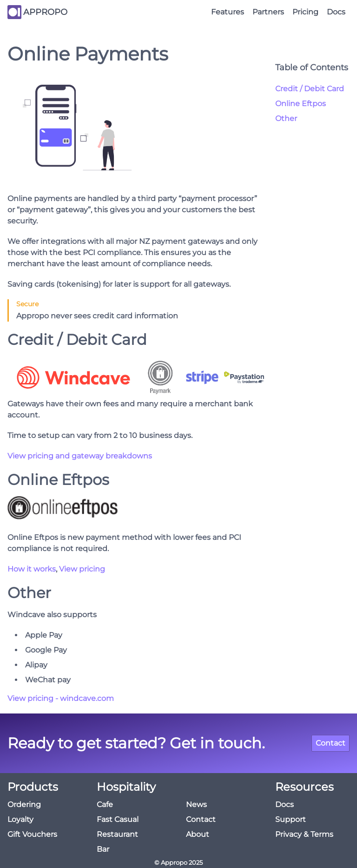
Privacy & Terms (304, 834)
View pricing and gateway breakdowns (80, 456)
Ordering (24, 804)
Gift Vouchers (32, 834)
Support (291, 819)
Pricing (305, 12)
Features (228, 12)
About (198, 834)
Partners (268, 12)
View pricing (82, 569)
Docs (336, 12)
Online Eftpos (301, 104)
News (196, 804)
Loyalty (20, 819)
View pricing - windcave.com (61, 698)
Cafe (105, 804)
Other (286, 118)
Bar (103, 849)
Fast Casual (118, 819)
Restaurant (117, 834)
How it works (32, 569)
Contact (331, 743)
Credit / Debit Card (310, 89)
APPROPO (45, 12)
